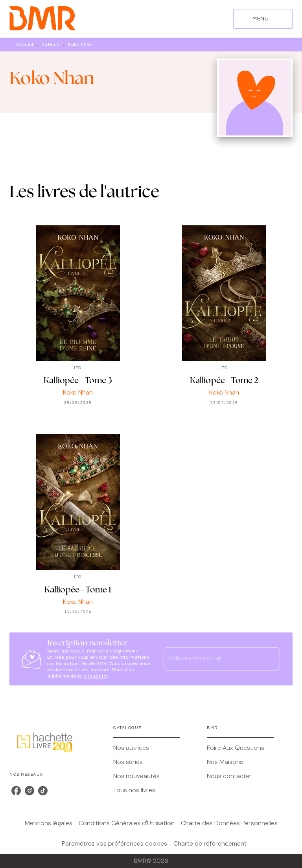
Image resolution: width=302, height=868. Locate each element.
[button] (147, 748)
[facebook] (16, 791)
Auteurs (51, 44)
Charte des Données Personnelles (229, 823)
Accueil (24, 44)
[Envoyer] (271, 659)
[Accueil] (42, 19)
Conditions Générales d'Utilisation (127, 823)
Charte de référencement (210, 843)
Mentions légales (49, 823)
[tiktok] (43, 791)
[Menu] (263, 19)
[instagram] (29, 791)
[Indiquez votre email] (212, 659)
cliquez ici (96, 676)
